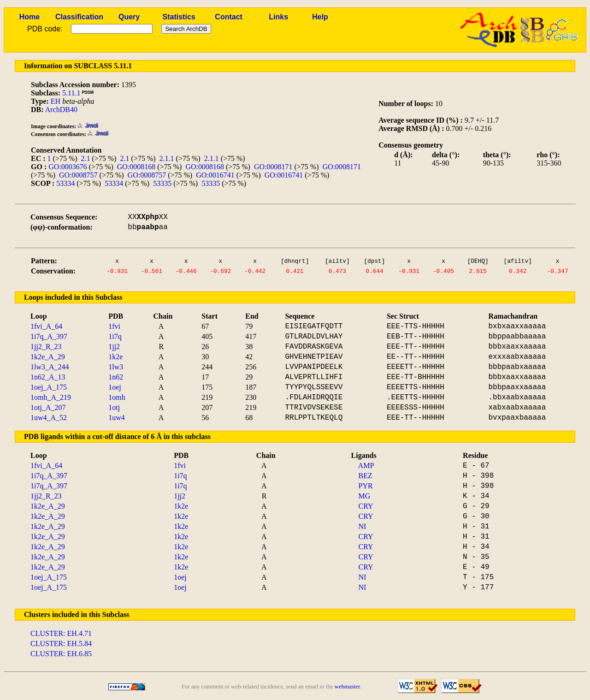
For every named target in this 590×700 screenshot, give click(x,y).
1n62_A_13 (48, 377)
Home (29, 17)
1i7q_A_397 (49, 336)
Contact (229, 17)
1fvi (114, 326)
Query (129, 17)
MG (365, 496)
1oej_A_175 (49, 387)
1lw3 (116, 367)
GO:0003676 (68, 167)
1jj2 (114, 347)
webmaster (347, 687)
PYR (366, 486)
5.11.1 (71, 93)
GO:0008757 (78, 175)
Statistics (179, 17)
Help (320, 17)
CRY (366, 506)
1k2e (115, 357)
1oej (115, 387)
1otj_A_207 (48, 407)
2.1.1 (167, 158)
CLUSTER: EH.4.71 (61, 633)
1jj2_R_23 (46, 347)
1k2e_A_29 (48, 357)
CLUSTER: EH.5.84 (61, 644)
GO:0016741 (215, 175)
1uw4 (117, 418)
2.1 (86, 158)
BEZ (366, 476)
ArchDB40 (61, 110)
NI (363, 526)
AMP (366, 466)
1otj (114, 407)
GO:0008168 (136, 167)
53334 (65, 183)
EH (56, 101)
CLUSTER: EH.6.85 (61, 654)
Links (278, 17)
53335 (162, 183)
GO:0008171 (273, 167)
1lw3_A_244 (50, 367)
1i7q (115, 336)
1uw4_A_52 (49, 418)
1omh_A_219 (51, 397)
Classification (79, 17)
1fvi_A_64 (46, 326)
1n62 (116, 377)
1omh (117, 397)
